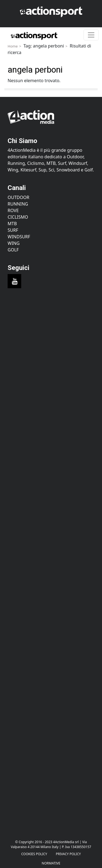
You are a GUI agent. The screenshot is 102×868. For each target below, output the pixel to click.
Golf (13, 250)
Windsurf (19, 237)
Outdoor (18, 197)
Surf (13, 230)
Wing (14, 243)
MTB (12, 224)
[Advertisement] (51, 359)
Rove (13, 210)
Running (18, 204)
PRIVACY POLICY (68, 854)
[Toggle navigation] (91, 35)
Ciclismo (18, 217)
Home (13, 46)
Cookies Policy (34, 854)
